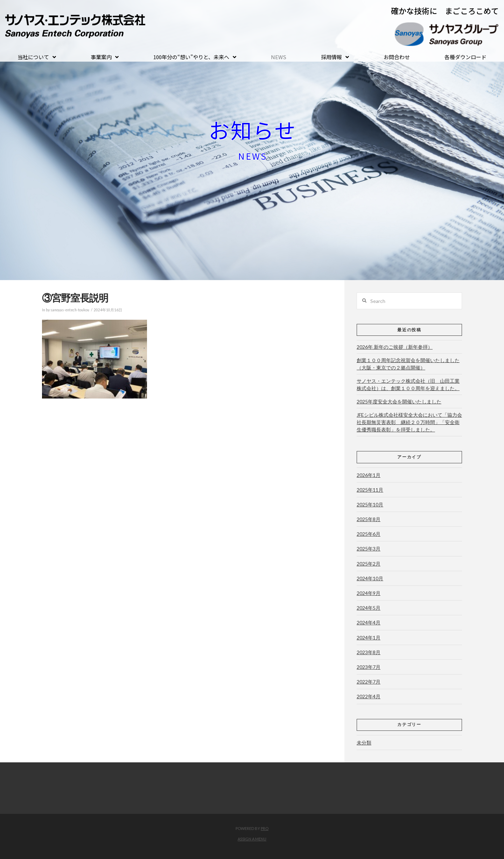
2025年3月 (369, 549)
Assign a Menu (252, 839)
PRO (265, 828)
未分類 (364, 743)
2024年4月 (369, 622)
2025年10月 (370, 504)
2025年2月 (369, 564)
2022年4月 (369, 696)
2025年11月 (370, 490)
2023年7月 (369, 667)
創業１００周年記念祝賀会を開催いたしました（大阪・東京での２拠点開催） (408, 364)
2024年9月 (369, 593)
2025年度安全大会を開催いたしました (399, 401)
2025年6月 (369, 534)
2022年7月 (369, 682)
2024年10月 (370, 578)
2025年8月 (369, 519)
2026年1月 (369, 475)
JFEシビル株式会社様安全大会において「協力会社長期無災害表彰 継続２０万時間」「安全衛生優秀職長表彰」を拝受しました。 (409, 422)
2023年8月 (369, 652)
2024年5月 (369, 608)
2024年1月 (369, 638)
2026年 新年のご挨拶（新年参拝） (395, 347)
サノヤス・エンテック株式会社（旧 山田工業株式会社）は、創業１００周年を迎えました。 (408, 385)
